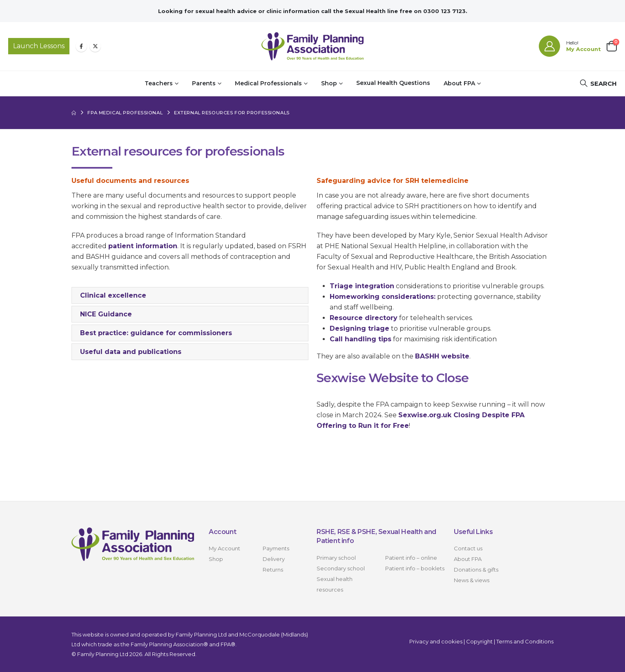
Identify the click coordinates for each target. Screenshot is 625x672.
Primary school (336, 558)
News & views (472, 580)
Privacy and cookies (436, 641)
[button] (598, 83)
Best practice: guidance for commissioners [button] (156, 333)
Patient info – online (411, 558)
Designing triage (359, 328)
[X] (95, 46)
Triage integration (362, 286)
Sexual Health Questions (393, 83)
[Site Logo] (312, 46)
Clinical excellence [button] (113, 295)
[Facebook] (81, 46)
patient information (143, 246)
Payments (276, 548)
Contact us (468, 548)
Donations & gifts (476, 570)
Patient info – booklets (415, 568)
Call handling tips (360, 339)
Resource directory (364, 318)
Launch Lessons (39, 46)
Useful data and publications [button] (131, 352)
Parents (204, 83)
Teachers (159, 83)
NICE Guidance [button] (106, 314)
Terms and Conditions (525, 641)
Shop (329, 83)
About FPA (459, 83)
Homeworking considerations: (383, 297)
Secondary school (341, 568)
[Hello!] (570, 46)
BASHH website (442, 356)
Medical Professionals (268, 83)
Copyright (479, 641)
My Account (224, 548)
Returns (273, 570)
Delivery (274, 559)
